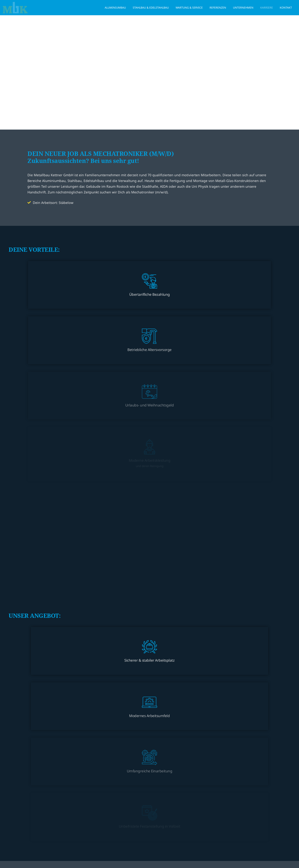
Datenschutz (39, 709)
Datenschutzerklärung (187, 709)
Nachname (160, 597)
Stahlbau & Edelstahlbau (151, 8)
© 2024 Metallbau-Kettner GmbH (131, 849)
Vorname (37, 597)
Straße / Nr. (38, 621)
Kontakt (286, 8)
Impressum (163, 849)
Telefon (158, 645)
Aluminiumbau (115, 8)
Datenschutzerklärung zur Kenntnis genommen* (64, 714)
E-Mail (35, 645)
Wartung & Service (189, 8)
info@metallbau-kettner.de (143, 824)
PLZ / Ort (158, 621)
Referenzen (218, 8)
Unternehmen (243, 8)
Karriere (267, 8)
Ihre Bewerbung (41, 669)
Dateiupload (160, 669)
